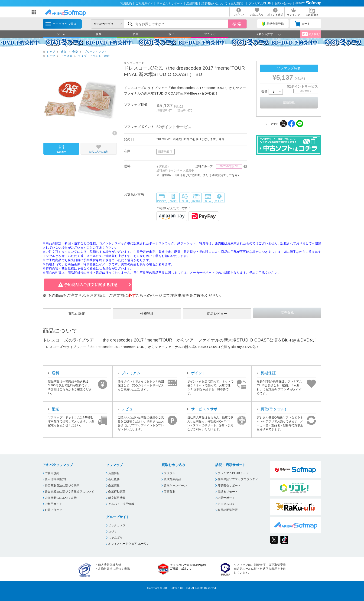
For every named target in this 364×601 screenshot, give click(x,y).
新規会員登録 (273, 24)
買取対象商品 (172, 479)
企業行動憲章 (117, 492)
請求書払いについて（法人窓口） (223, 3)
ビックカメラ (117, 525)
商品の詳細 (77, 314)
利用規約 (126, 3)
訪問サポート (226, 498)
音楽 (136, 34)
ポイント (199, 373)
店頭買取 (169, 492)
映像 (99, 34)
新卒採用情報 (117, 498)
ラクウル (169, 473)
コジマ (112, 532)
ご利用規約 (52, 473)
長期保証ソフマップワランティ (238, 479)
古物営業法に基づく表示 (61, 498)
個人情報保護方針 (56, 479)
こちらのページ (149, 295)
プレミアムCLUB (260, 3)
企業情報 (114, 486)
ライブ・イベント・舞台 (94, 56)
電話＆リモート (228, 492)
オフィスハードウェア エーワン (129, 544)
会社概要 (114, 479)
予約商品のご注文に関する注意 (91, 285)
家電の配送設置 (228, 510)
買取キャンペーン (175, 486)
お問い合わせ (283, 3)
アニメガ (210, 34)
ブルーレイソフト (95, 52)
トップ (51, 52)
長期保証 (268, 373)
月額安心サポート (229, 486)
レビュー (129, 409)
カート (303, 24)
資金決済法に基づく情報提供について (69, 492)
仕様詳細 (147, 314)
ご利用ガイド (144, 3)
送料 (56, 373)
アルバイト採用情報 (121, 504)
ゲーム (61, 34)
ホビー (173, 34)
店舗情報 (192, 3)
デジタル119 (226, 504)
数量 (272, 92)
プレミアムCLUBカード (233, 473)
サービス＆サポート (169, 3)
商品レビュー (217, 314)
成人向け (311, 34)
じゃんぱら (115, 538)
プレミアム (131, 373)
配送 (56, 409)
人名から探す (265, 34)
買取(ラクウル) (273, 409)
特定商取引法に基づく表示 (62, 486)
